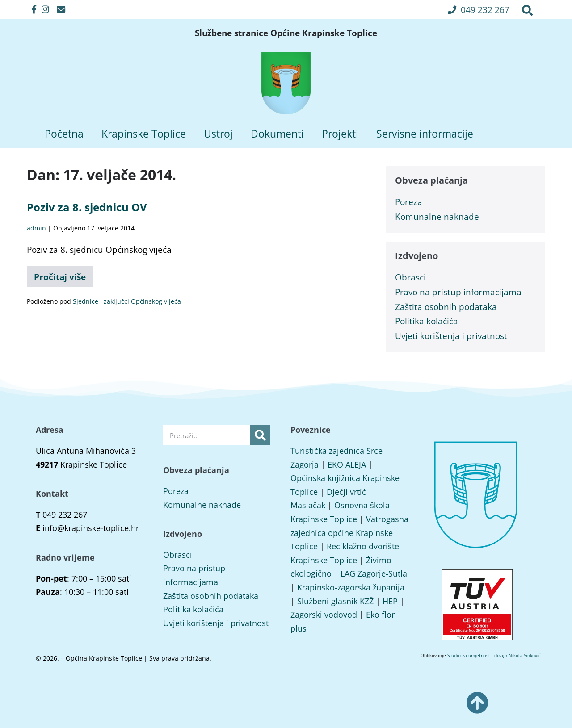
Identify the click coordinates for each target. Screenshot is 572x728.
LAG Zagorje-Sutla (374, 573)
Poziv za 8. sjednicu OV (87, 207)
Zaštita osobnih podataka (446, 307)
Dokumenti (277, 134)
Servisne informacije (425, 134)
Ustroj (218, 134)
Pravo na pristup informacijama (458, 292)
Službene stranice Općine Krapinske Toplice (286, 33)
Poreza (409, 202)
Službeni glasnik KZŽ (335, 601)
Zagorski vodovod (324, 615)
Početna (64, 134)
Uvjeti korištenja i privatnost (451, 336)
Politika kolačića (427, 321)
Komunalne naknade (437, 216)
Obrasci (410, 277)
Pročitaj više (63, 274)
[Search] (260, 435)
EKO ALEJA (347, 464)
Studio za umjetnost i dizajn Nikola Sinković (494, 655)
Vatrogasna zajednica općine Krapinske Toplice (349, 533)
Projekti (340, 134)
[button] (479, 10)
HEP (390, 601)
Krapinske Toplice (144, 134)
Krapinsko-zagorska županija (351, 587)
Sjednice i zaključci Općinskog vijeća (127, 301)
